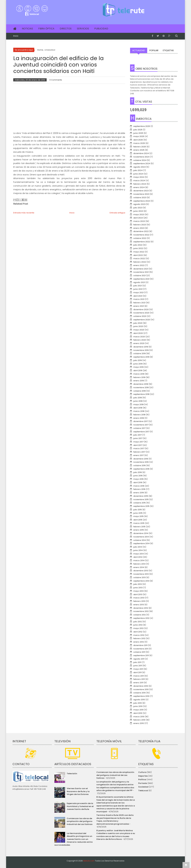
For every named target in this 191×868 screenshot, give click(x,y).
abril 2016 (138, 482)
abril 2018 (138, 408)
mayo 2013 (138, 591)
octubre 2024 (140, 160)
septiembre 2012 (141, 618)
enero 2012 (139, 642)
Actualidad (139, 50)
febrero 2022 (140, 262)
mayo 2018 (138, 404)
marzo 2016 (139, 486)
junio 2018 (138, 401)
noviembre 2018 (141, 387)
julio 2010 (138, 703)
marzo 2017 (139, 448)
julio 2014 (138, 547)
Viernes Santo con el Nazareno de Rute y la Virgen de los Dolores (78, 791)
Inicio (16, 36)
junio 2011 (138, 666)
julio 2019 (138, 360)
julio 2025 (138, 130)
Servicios (83, 29)
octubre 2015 (140, 503)
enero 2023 (139, 228)
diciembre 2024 (141, 153)
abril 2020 (138, 333)
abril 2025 (138, 140)
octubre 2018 (140, 391)
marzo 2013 (139, 598)
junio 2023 (138, 211)
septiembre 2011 (141, 655)
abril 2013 (138, 594)
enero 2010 (139, 723)
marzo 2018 (139, 411)
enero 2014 (139, 567)
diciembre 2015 (141, 496)
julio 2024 (138, 170)
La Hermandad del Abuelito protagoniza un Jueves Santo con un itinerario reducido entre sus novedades (73, 839)
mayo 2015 (138, 516)
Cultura (142, 772)
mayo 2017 (138, 442)
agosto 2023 (139, 204)
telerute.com (89, 861)
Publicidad (101, 29)
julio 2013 (138, 584)
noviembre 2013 (141, 574)
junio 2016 (138, 476)
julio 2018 (138, 398)
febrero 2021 (139, 303)
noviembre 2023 (141, 194)
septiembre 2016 (141, 469)
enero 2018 (139, 418)
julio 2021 (138, 286)
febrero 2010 (139, 720)
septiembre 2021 (141, 279)
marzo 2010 (139, 717)
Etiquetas (168, 50)
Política (142, 780)
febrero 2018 (139, 415)
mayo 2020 (139, 330)
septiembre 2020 (142, 320)
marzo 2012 (139, 635)
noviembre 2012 (141, 611)
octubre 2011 (139, 652)
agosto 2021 (139, 282)
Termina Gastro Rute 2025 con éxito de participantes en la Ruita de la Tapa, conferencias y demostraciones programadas (115, 820)
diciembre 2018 (141, 384)
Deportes (143, 776)
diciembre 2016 (141, 459)
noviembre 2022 (141, 235)
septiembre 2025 (142, 126)
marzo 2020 (139, 337)
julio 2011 (137, 662)
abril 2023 (138, 218)
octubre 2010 (140, 693)
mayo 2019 (138, 367)
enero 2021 (139, 306)
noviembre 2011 (141, 649)
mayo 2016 (138, 479)
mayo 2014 (139, 554)
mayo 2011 (138, 669)
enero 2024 (139, 187)
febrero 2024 (140, 184)
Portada (143, 783)
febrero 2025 (140, 147)
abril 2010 (138, 713)
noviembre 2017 (141, 425)
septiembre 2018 (141, 394)
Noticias (27, 29)
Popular (154, 50)
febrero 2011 (139, 679)
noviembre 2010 (141, 689)
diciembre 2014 (141, 533)
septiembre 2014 (141, 543)
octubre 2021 (140, 275)
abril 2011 (138, 672)
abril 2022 (138, 255)
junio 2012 (138, 625)
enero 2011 (138, 683)
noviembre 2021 (141, 272)
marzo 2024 (139, 181)
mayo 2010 (138, 710)
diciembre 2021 (141, 269)
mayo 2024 (139, 177)
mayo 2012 (138, 628)
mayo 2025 (139, 136)
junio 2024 (138, 174)
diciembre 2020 (141, 309)
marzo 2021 (139, 299)
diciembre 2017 (141, 421)
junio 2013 (138, 588)
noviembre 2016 (141, 462)
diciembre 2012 (141, 608)
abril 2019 (138, 370)
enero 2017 (139, 455)
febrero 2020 (140, 340)
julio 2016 (138, 472)
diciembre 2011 (140, 645)
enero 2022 (139, 265)
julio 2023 (138, 208)
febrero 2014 (139, 564)
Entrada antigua (117, 213)
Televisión (72, 774)
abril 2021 (138, 296)
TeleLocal (143, 791)
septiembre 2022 (142, 242)
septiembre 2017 (141, 432)
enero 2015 (139, 530)
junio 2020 (138, 326)
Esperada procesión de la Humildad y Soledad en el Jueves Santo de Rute (80, 806)
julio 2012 (138, 622)
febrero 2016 (139, 489)
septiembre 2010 (141, 696)
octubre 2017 (139, 428)
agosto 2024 (140, 167)
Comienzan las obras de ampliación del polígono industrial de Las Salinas (80, 821)
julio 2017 (138, 435)
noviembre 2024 (141, 157)
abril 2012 (138, 632)
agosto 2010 (139, 700)
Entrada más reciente (24, 213)
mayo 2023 (139, 215)
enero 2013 (139, 605)
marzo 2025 (139, 143)
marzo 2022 (139, 258)
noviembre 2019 (141, 350)
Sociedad (143, 787)
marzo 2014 (139, 560)
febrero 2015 (139, 527)
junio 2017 (138, 438)
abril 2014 (138, 557)
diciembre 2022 (141, 231)
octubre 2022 (140, 238)
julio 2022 (138, 245)
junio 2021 (138, 289)
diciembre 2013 (141, 571)
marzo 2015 (139, 523)
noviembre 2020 (141, 313)
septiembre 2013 (141, 581)
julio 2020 (138, 323)
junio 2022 (138, 248)
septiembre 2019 (141, 357)
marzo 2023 (139, 221)
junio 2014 (138, 550)
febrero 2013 (139, 601)
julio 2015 (138, 510)
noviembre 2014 (141, 537)
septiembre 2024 (142, 164)
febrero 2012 (139, 638)
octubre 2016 (140, 465)
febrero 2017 (139, 452)
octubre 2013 (140, 577)
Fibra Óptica (46, 29)
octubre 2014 (140, 540)
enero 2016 (139, 493)
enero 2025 (139, 150)
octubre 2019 (140, 353)
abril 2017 (138, 445)
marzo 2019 (139, 374)
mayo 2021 (138, 292)
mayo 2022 (139, 252)
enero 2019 (139, 381)
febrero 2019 (139, 377)
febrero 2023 (140, 225)
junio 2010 (138, 706)
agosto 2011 (139, 659)
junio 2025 (138, 133)
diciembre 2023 (141, 191)
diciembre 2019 (141, 347)
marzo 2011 (139, 676)
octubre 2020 (140, 316)
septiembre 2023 (142, 201)
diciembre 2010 (141, 686)
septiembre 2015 (141, 506)
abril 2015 (138, 520)
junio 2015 (138, 513)
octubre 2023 (140, 198)
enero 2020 (139, 343)
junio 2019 (138, 364)
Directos (66, 29)
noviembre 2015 (141, 499)
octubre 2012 (140, 615)
